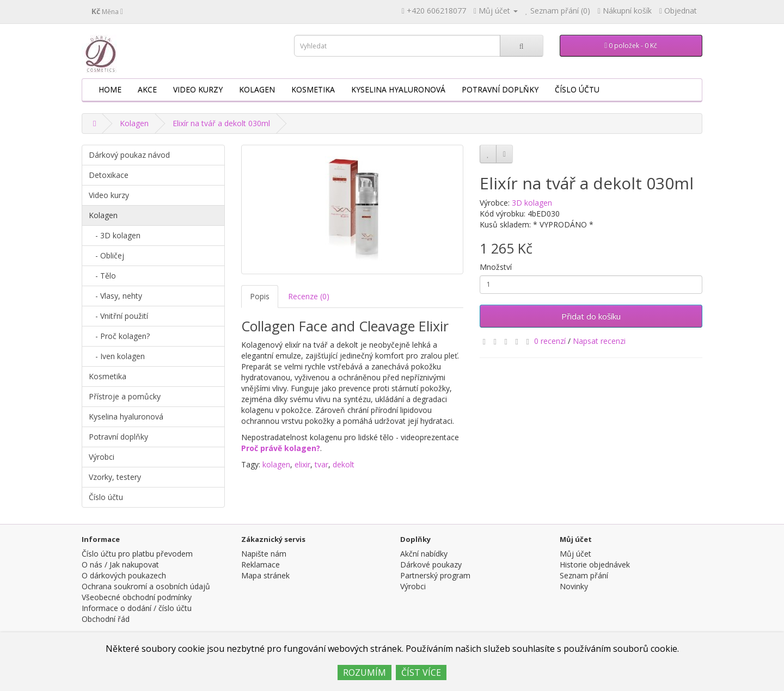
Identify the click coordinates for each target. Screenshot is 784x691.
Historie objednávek (595, 564)
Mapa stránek (265, 575)
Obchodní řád (106, 619)
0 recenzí (550, 341)
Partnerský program (435, 575)
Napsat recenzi (599, 341)
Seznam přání (584, 575)
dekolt (344, 464)
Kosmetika (313, 90)
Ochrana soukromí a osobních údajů (146, 586)
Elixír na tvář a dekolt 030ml (221, 123)
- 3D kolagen (115, 235)
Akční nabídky (424, 554)
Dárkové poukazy (431, 564)
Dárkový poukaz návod (129, 155)
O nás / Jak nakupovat (120, 564)
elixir (302, 464)
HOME (110, 90)
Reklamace (261, 564)
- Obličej (106, 255)
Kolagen (257, 90)
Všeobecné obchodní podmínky (137, 597)
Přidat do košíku (591, 316)
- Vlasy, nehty (115, 296)
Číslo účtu (577, 90)
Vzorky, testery (115, 477)
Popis (260, 296)
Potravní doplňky (500, 90)
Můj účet (575, 554)
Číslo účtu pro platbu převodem (137, 554)
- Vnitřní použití (118, 316)
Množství (496, 267)
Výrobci (102, 457)
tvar (321, 464)
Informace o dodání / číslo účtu (137, 608)
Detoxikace (109, 175)
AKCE (147, 90)
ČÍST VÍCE (421, 673)
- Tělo (102, 276)
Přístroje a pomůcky (125, 396)
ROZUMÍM (365, 673)
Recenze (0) (309, 296)
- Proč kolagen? (119, 336)
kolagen (276, 464)
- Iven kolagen (117, 356)
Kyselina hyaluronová (398, 90)
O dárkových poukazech (124, 575)
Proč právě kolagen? (281, 448)
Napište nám (264, 554)
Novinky (574, 586)
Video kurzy (198, 90)
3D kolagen (532, 203)
